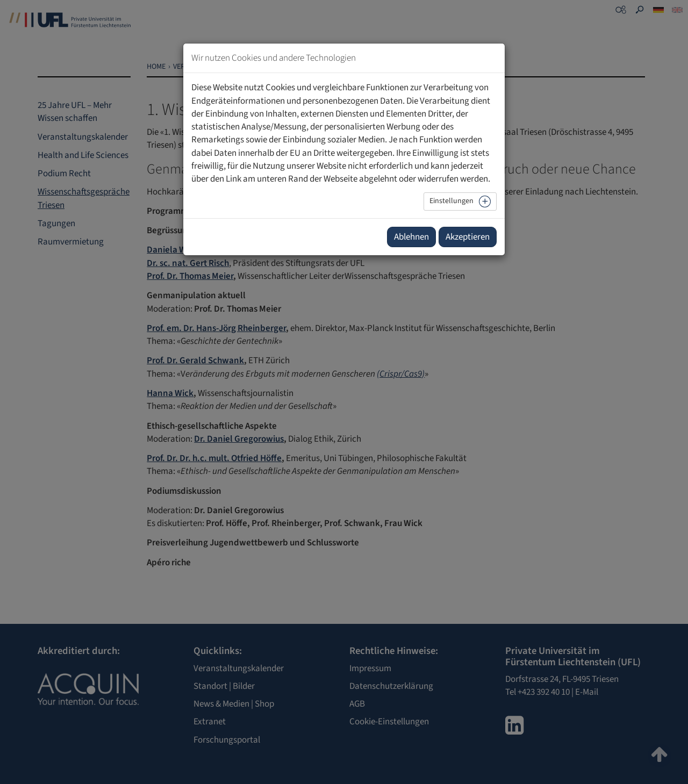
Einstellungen (451, 201)
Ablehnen (411, 237)
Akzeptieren (468, 237)
